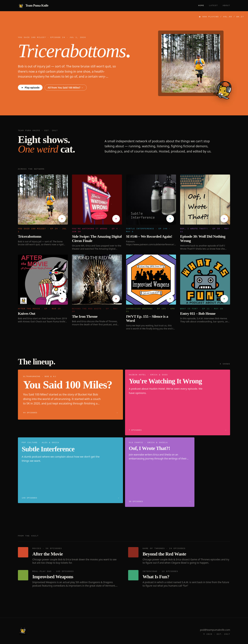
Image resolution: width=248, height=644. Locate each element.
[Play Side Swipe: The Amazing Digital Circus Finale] (116, 219)
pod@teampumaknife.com (215, 630)
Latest (213, 5)
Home (201, 5)
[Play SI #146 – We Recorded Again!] (170, 219)
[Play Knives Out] (62, 299)
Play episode (30, 88)
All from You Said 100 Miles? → (66, 88)
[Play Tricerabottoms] (62, 219)
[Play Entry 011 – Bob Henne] (224, 299)
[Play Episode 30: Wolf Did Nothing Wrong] (224, 219)
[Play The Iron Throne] (116, 299)
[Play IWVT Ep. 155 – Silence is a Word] (170, 299)
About (226, 5)
